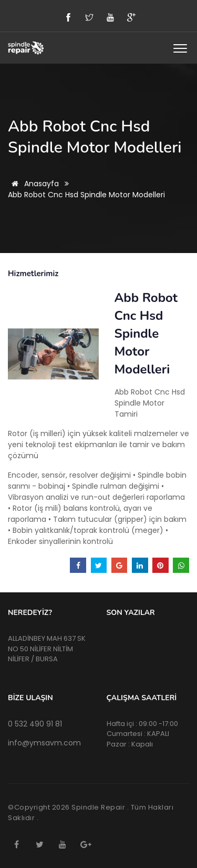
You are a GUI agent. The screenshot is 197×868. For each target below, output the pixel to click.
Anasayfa (33, 184)
